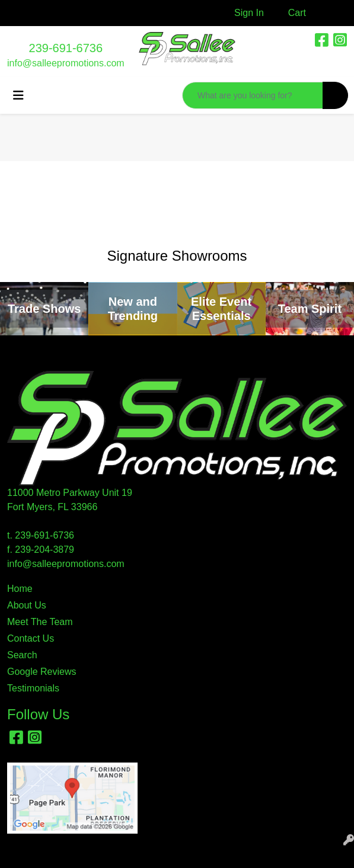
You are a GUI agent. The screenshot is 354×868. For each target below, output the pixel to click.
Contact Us (31, 638)
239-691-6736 (66, 48)
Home (20, 589)
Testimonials (33, 688)
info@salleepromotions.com (66, 63)
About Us (27, 605)
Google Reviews (42, 672)
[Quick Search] (253, 95)
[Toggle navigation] (18, 95)
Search (22, 655)
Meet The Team (40, 622)
